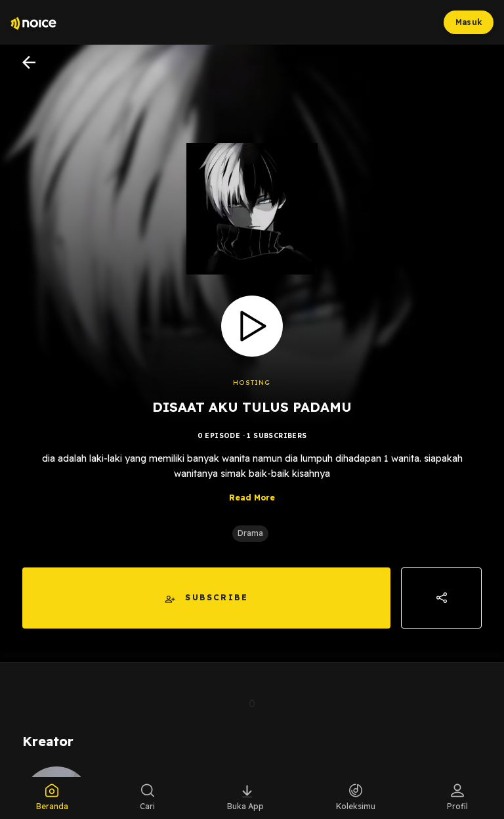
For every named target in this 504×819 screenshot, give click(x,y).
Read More (252, 498)
